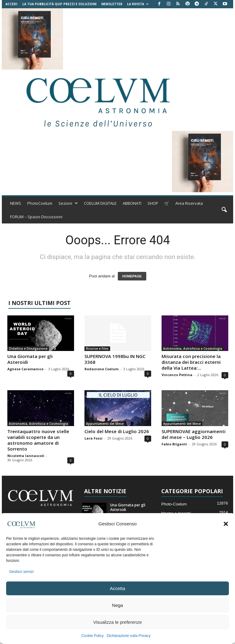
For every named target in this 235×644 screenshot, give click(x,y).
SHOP (153, 203)
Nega (117, 605)
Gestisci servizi (21, 572)
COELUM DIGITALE (100, 203)
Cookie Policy (93, 636)
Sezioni (68, 203)
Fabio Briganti (174, 444)
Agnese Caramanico (25, 369)
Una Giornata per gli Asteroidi (30, 359)
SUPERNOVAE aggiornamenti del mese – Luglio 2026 (194, 434)
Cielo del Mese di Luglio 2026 (117, 431)
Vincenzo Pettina (177, 375)
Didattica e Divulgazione (28, 349)
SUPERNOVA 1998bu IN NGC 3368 (115, 359)
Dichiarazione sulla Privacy (129, 636)
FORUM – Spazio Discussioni (36, 217)
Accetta (117, 588)
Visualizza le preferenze (118, 622)
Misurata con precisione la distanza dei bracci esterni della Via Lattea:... (191, 362)
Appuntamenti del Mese (105, 424)
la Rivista (138, 4)
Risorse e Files (97, 349)
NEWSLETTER (112, 4)
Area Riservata (189, 203)
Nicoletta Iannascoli (26, 456)
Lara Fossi (93, 438)
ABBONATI (132, 203)
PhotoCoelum (40, 203)
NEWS (16, 203)
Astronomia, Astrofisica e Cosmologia (193, 349)
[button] (226, 524)
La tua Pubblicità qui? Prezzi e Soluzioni (59, 4)
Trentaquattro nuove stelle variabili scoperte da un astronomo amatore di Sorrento (38, 440)
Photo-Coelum (174, 504)
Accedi (11, 4)
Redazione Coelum (101, 369)
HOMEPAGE (132, 276)
